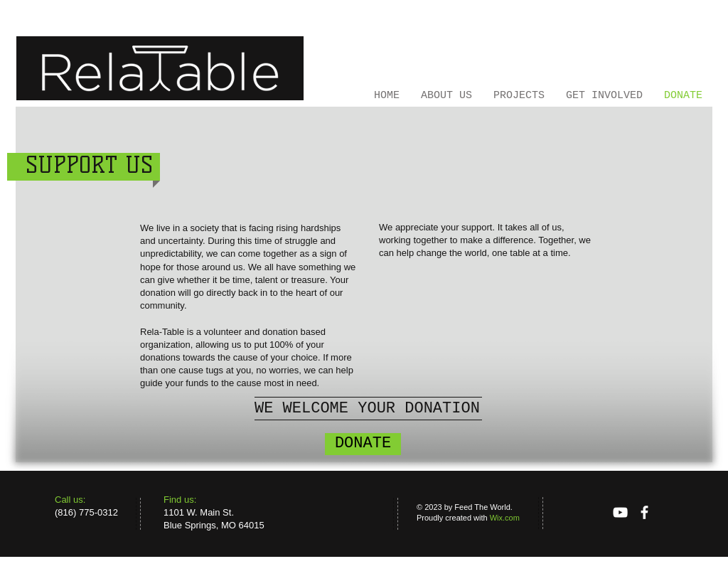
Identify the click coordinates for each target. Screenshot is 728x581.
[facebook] (644, 512)
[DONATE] (363, 444)
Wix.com (505, 518)
